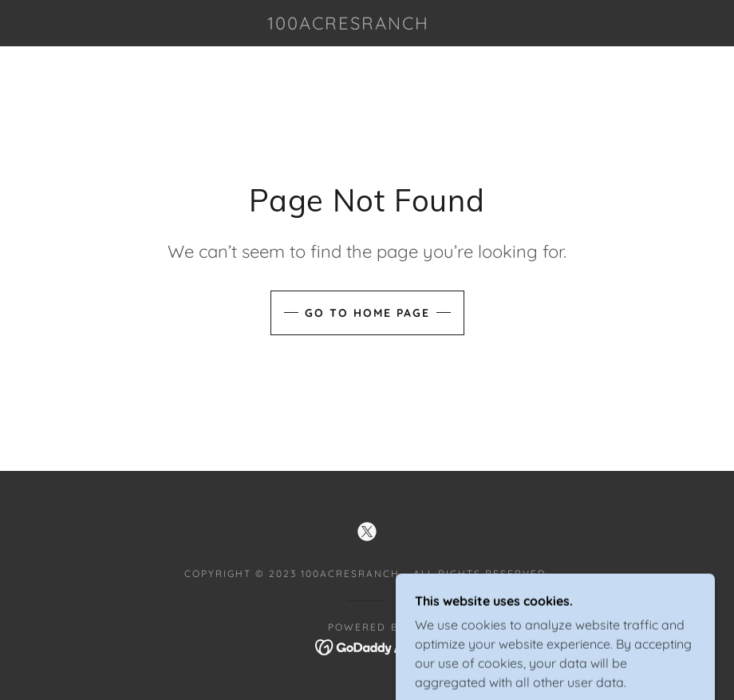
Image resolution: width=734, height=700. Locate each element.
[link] (348, 25)
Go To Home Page (367, 313)
